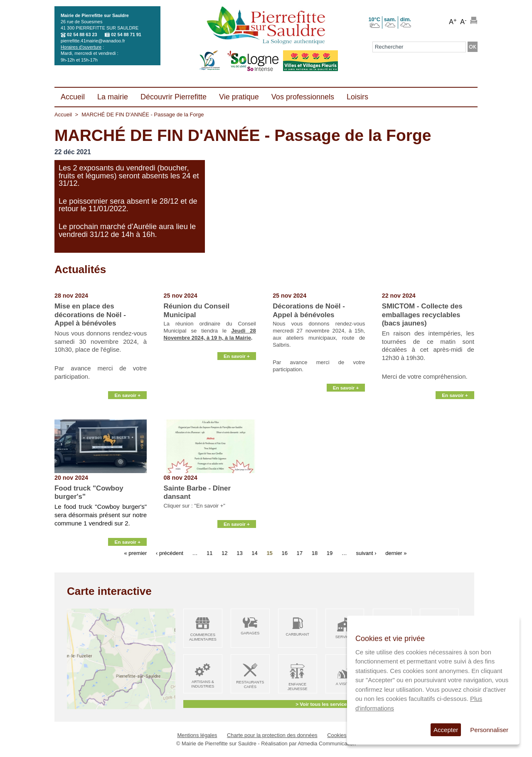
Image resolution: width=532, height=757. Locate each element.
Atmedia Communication (327, 743)
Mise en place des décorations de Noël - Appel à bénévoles (90, 315)
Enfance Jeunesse (298, 687)
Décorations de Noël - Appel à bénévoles (309, 310)
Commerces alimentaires (203, 637)
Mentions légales (197, 735)
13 (239, 553)
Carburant (297, 634)
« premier (135, 553)
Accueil (63, 115)
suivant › (366, 553)
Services (345, 637)
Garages (250, 633)
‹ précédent (170, 553)
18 (315, 553)
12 (224, 553)
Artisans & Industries (203, 684)
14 (254, 553)
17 (300, 553)
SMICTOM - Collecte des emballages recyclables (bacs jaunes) (422, 315)
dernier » (396, 553)
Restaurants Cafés (250, 684)
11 (209, 553)
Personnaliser (489, 730)
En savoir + (127, 410)
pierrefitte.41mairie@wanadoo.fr (93, 41)
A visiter (345, 684)
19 (330, 553)
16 (284, 553)
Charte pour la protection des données (272, 735)
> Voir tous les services (322, 704)
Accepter (446, 730)
